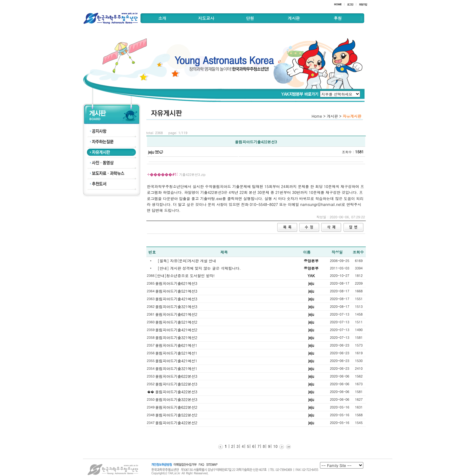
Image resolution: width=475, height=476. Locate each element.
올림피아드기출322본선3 (176, 399)
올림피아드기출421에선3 (176, 299)
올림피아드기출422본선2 (176, 423)
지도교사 (206, 18)
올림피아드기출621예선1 (176, 345)
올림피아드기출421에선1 (176, 361)
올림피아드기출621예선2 (176, 314)
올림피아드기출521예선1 (176, 353)
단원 (250, 18)
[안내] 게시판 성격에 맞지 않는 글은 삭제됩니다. (199, 268)
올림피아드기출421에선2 (176, 330)
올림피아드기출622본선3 (176, 376)
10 (275, 446)
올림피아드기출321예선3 (176, 306)
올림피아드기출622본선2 (176, 407)
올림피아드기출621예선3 (176, 283)
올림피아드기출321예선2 (176, 337)
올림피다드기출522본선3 (176, 384)
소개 (162, 18)
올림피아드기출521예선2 (176, 322)
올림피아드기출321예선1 (176, 368)
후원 (338, 18)
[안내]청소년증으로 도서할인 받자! (185, 275)
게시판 (294, 18)
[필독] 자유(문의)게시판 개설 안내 (187, 261)
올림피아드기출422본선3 (176, 392)
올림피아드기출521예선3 (176, 291)
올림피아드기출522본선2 (176, 415)
